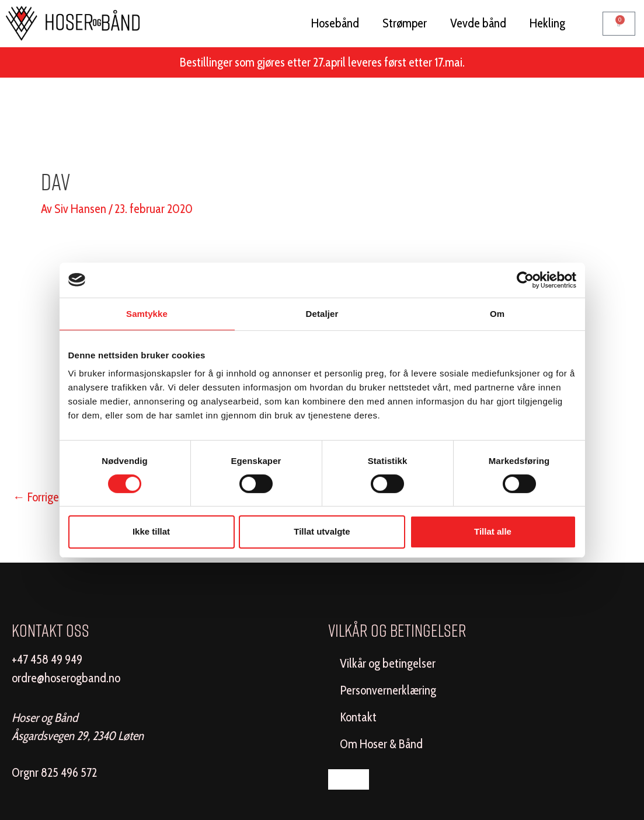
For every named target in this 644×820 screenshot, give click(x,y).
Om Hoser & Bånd (381, 744)
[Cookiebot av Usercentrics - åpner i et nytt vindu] (525, 280)
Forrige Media (52, 497)
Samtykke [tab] (147, 313)
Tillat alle (493, 531)
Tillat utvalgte (322, 531)
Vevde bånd (478, 23)
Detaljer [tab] (322, 313)
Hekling (547, 23)
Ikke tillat (151, 531)
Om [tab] (497, 313)
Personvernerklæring (388, 690)
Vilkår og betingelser (388, 663)
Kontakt (358, 717)
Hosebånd (335, 23)
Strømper (405, 23)
